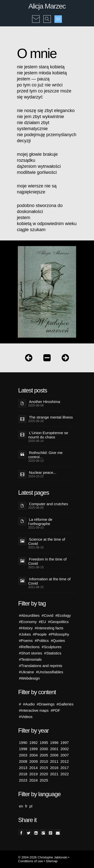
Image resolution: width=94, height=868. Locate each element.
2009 (33, 761)
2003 (23, 755)
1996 (54, 743)
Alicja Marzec (47, 6)
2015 (44, 768)
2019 (33, 774)
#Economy (28, 622)
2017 (65, 768)
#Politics (42, 641)
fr (26, 806)
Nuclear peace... (43, 472)
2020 (44, 774)
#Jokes (25, 634)
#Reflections (29, 647)
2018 (23, 774)
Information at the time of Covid (50, 581)
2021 (54, 774)
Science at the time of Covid (47, 541)
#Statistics (53, 653)
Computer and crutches (49, 504)
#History (26, 628)
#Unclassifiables (50, 672)
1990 (23, 743)
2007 (65, 755)
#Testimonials (30, 659)
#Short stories (31, 653)
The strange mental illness (51, 417)
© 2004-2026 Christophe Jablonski (43, 857)
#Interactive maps (34, 710)
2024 (33, 780)
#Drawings (46, 704)
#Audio (29, 704)
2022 (65, 774)
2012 (65, 761)
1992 (33, 743)
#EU (42, 622)
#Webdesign (29, 678)
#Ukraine (27, 672)
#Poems (26, 641)
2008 (23, 761)
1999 (33, 749)
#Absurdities (29, 615)
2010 (44, 761)
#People (40, 634)
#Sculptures (52, 647)
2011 (54, 761)
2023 (23, 780)
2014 (33, 768)
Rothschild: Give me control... (45, 455)
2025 (44, 780)
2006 (54, 755)
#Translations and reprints (41, 666)
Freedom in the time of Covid (48, 561)
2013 (23, 768)
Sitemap (52, 861)
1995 (44, 743)
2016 (54, 768)
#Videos (26, 717)
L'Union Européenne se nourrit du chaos (48, 435)
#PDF (55, 710)
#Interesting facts (49, 628)
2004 (33, 755)
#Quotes (58, 641)
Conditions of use (31, 861)
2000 (44, 749)
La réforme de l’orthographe (40, 522)
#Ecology (63, 615)
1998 (23, 749)
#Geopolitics (59, 622)
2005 (44, 755)
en (21, 806)
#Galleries (65, 704)
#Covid (48, 615)
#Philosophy (59, 634)
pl (31, 806)
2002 (65, 749)
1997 (65, 743)
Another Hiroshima (45, 402)
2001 (54, 749)
